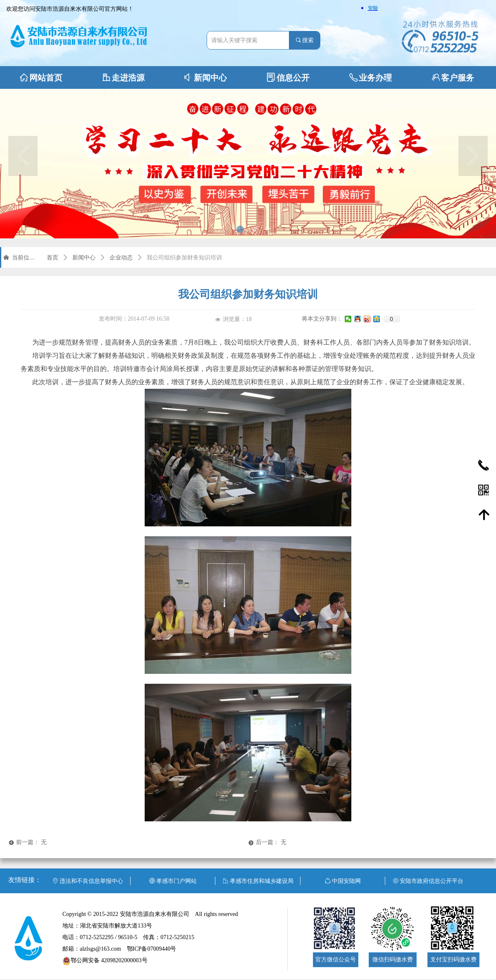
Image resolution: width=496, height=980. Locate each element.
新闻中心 (84, 258)
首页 (52, 258)
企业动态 (121, 258)
